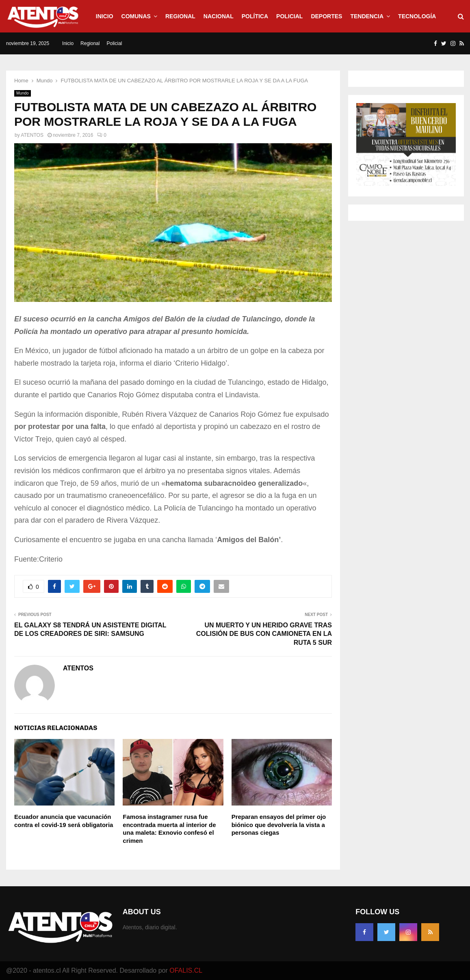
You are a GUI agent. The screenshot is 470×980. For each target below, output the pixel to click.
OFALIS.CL (186, 970)
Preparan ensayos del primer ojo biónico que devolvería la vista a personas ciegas (279, 825)
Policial (289, 16)
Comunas (136, 16)
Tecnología (417, 16)
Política (255, 16)
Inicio (105, 16)
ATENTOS (32, 135)
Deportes (326, 16)
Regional (180, 16)
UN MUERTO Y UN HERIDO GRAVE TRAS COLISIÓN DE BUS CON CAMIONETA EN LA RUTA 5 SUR (264, 634)
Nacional (219, 16)
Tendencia (367, 16)
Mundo (23, 93)
